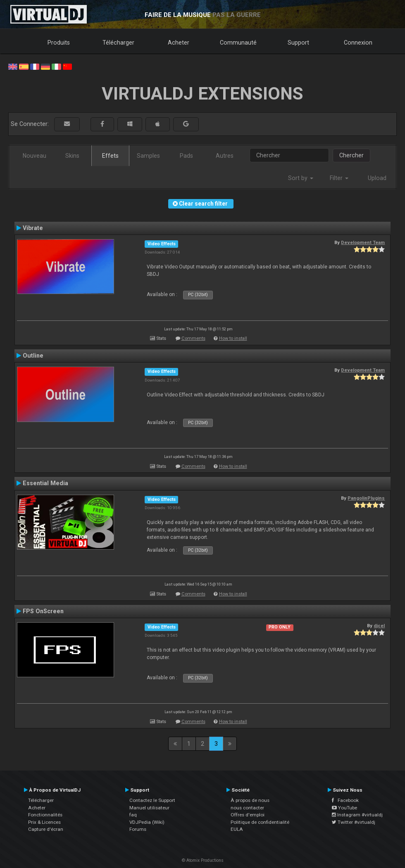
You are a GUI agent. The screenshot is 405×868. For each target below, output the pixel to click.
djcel (379, 626)
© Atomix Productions (203, 860)
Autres (225, 156)
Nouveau (35, 156)
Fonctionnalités (45, 815)
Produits (59, 43)
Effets (110, 156)
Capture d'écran (46, 829)
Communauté (238, 43)
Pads (186, 156)
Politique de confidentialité (260, 822)
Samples (148, 156)
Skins (72, 156)
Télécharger (118, 43)
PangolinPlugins (366, 498)
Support (298, 43)
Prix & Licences (44, 822)
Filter (339, 178)
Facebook (345, 800)
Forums (138, 829)
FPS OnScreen (43, 611)
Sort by (301, 178)
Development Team (363, 242)
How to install (233, 338)
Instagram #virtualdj (357, 815)
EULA (237, 829)
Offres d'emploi (248, 815)
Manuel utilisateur (149, 808)
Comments (193, 338)
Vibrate (33, 228)
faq (133, 815)
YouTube (344, 808)
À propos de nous (250, 800)
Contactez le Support (152, 800)
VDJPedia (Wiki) (147, 822)
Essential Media (45, 483)
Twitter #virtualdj (354, 822)
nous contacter (247, 808)
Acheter (179, 43)
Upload (377, 178)
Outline (33, 356)
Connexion (358, 43)
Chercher (351, 155)
